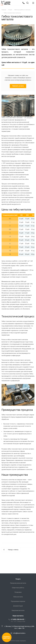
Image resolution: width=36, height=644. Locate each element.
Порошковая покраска (18, 601)
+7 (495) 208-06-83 (17, 619)
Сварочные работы (18, 588)
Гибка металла (18, 597)
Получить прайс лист (7, 637)
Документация (18, 606)
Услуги (18, 579)
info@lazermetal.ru (19, 633)
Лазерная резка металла (18, 583)
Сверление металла (18, 610)
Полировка (18, 592)
